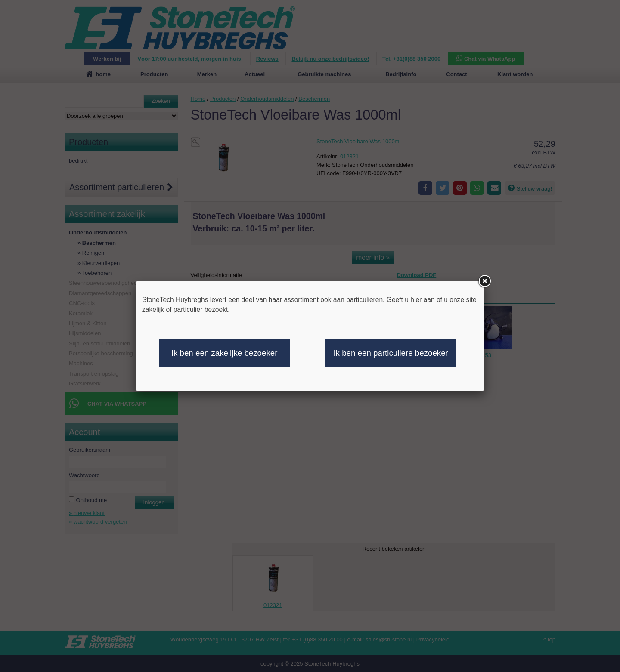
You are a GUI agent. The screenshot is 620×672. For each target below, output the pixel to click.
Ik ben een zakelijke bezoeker (225, 353)
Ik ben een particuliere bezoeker (391, 353)
